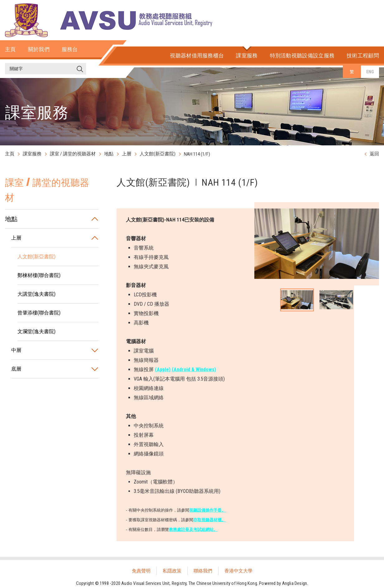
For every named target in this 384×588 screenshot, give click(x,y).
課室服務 (32, 154)
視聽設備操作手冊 (205, 510)
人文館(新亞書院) (158, 154)
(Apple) (163, 369)
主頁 (10, 154)
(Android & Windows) (194, 369)
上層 (127, 154)
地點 (109, 154)
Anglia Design (295, 583)
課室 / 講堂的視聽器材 (73, 154)
